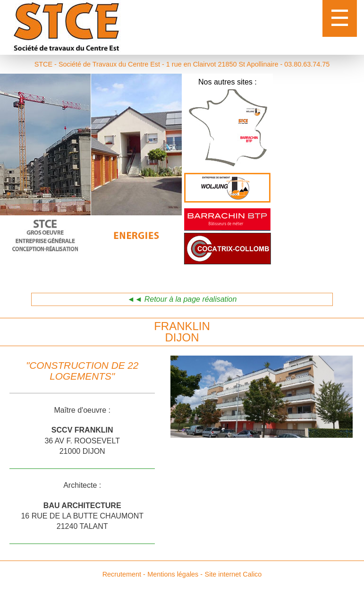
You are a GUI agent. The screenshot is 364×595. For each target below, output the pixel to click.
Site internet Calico (233, 574)
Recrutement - (124, 574)
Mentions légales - (175, 574)
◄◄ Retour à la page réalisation (182, 299)
